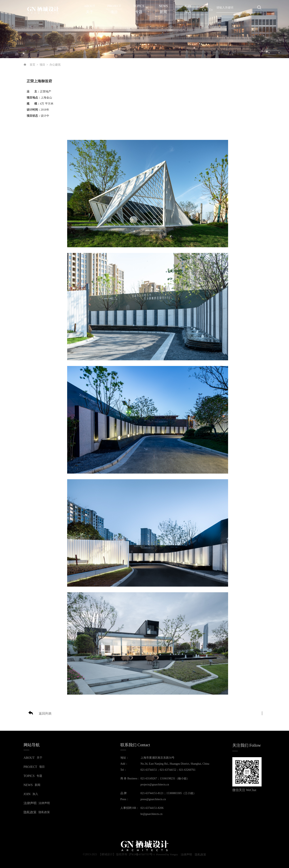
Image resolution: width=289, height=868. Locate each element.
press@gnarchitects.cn (153, 799)
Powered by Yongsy (167, 854)
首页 (32, 65)
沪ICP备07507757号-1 (141, 854)
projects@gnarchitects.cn (155, 785)
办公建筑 (55, 65)
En (211, 10)
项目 (42, 65)
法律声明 (187, 854)
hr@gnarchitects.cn (152, 814)
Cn (204, 10)
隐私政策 (202, 854)
